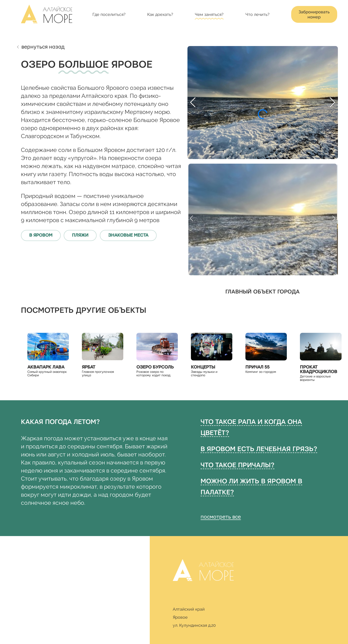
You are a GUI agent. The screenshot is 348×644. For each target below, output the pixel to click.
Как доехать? (160, 14)
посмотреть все (221, 517)
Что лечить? (257, 14)
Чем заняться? (209, 14)
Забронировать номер (314, 14)
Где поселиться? (109, 14)
